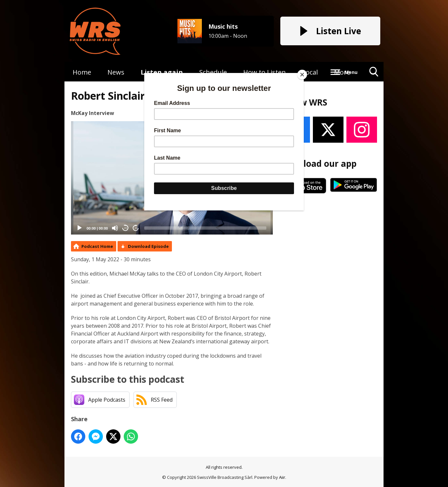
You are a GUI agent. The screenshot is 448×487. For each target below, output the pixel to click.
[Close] (302, 75)
